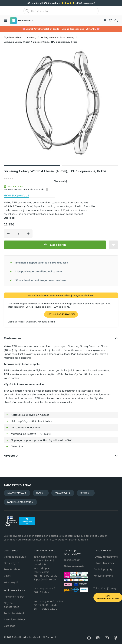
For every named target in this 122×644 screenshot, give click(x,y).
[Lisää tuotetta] (28, 234)
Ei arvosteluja (61, 181)
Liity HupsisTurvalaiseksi (61, 314)
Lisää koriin (55, 245)
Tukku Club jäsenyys (106, 588)
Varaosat (9, 626)
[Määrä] (18, 234)
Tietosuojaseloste (74, 566)
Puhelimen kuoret (14, 597)
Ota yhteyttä (12, 563)
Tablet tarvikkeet (14, 613)
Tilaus (41, 493)
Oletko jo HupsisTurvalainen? (31, 322)
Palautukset (63, 493)
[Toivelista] (111, 21)
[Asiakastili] (105, 21)
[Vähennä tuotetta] (8, 234)
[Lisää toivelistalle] (113, 245)
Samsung (31, 37)
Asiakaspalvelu (17, 493)
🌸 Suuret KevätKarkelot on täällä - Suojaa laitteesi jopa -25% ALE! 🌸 (61, 29)
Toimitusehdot (12, 569)
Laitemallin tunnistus (20, 502)
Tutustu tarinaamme (106, 557)
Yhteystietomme (103, 576)
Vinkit (7, 576)
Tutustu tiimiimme (104, 563)
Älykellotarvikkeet (13, 37)
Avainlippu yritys (104, 569)
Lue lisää (9, 218)
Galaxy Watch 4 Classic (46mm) (58, 37)
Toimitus (86, 493)
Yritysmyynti (11, 582)
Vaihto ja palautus (15, 557)
